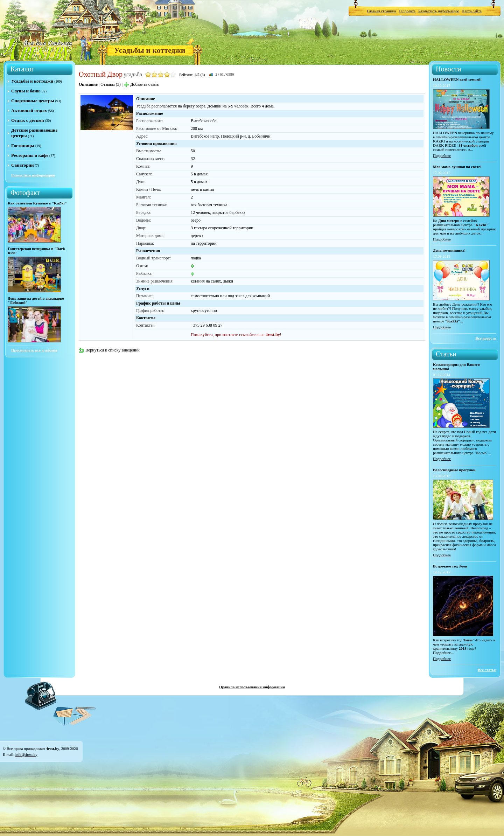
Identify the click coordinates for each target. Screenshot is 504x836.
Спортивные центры (33, 101)
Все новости (486, 338)
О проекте (407, 11)
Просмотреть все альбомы (34, 350)
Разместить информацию (439, 11)
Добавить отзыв (141, 84)
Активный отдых (29, 110)
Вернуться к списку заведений (109, 350)
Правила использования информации (252, 687)
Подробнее (442, 155)
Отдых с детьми (28, 120)
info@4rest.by (26, 754)
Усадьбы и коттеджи (150, 50)
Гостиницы (23, 145)
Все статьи (487, 670)
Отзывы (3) (111, 84)
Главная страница (381, 11)
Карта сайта (472, 11)
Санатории (22, 165)
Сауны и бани (25, 91)
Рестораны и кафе (30, 155)
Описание (88, 84)
